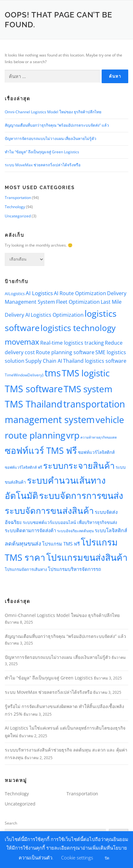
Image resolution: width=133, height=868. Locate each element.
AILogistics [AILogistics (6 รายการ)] (15, 294)
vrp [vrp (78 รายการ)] (73, 435)
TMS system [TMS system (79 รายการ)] (88, 389)
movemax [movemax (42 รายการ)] (22, 342)
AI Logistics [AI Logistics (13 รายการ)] (39, 293)
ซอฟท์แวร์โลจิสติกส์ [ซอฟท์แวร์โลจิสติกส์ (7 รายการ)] (96, 452)
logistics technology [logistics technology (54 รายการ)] (78, 328)
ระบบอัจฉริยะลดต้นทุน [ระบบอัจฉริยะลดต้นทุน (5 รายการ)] (75, 531)
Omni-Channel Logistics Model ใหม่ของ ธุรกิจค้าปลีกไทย (53, 112)
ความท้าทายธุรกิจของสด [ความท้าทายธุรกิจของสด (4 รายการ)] (99, 437)
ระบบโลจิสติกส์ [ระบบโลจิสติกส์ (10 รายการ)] (111, 530)
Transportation (18, 198)
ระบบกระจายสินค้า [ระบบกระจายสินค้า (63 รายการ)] (79, 465)
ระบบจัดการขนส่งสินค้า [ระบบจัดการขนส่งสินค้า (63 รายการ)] (49, 510)
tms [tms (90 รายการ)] (53, 373)
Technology (15, 207)
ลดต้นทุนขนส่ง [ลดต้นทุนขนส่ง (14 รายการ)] (23, 543)
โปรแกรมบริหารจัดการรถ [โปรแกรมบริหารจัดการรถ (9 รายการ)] (74, 569)
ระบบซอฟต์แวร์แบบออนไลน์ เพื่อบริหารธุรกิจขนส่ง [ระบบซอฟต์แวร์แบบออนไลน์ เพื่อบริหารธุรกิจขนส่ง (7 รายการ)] (70, 522)
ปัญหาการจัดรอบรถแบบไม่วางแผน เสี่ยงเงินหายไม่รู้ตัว (51, 139)
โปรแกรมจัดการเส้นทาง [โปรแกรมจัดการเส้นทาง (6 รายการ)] (26, 569)
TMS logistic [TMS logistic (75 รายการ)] (86, 373)
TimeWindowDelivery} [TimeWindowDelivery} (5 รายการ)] (24, 375)
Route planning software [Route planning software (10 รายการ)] (65, 352)
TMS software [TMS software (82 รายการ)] (34, 389)
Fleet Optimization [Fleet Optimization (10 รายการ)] (78, 302)
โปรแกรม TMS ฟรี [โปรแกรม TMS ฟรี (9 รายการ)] (61, 544)
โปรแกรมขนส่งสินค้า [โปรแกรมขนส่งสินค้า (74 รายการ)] (87, 557)
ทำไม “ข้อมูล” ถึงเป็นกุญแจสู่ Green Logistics (42, 152)
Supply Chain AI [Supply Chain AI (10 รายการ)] (44, 361)
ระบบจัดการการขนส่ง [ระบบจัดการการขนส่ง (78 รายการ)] (81, 495)
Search (11, 823)
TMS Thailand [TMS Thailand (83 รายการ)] (34, 404)
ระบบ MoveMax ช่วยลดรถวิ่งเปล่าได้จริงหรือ (43, 165)
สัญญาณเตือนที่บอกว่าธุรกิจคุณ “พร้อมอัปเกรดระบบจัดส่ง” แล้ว (57, 125)
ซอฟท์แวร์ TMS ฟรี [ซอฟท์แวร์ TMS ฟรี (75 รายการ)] (41, 450)
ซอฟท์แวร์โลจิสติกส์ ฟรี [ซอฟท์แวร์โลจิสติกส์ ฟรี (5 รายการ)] (23, 467)
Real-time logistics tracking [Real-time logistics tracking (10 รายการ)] (72, 343)
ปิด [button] (107, 858)
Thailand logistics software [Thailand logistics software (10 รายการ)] (95, 361)
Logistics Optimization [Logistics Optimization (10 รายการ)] (57, 315)
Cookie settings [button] (77, 858)
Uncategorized (18, 216)
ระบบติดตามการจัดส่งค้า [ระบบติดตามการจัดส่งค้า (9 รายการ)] (30, 530)
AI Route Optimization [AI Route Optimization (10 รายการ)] (80, 293)
